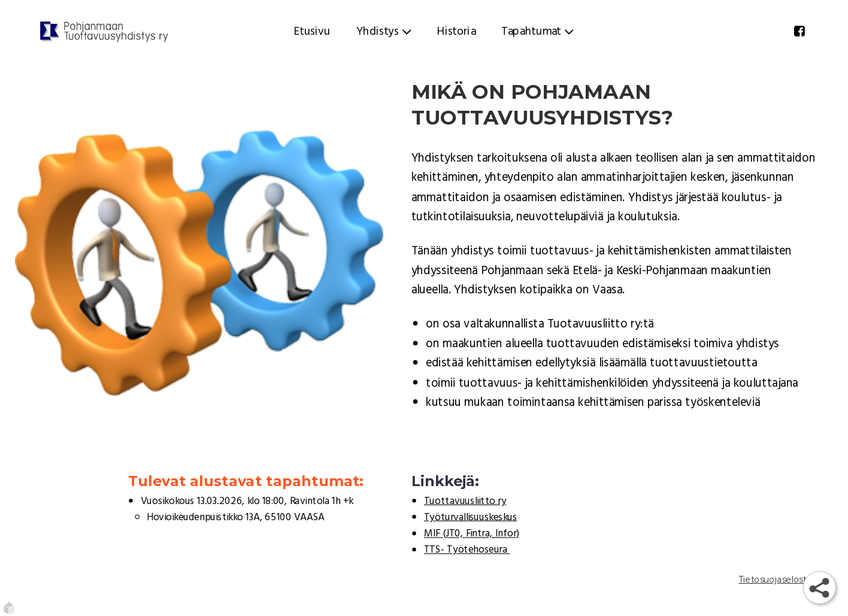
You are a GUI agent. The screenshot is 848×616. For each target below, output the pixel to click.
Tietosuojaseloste (776, 579)
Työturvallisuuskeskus (471, 518)
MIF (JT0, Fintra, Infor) (472, 534)
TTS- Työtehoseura (467, 550)
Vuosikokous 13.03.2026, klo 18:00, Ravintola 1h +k (247, 501)
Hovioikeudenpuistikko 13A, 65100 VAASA (236, 518)
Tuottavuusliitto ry (465, 501)
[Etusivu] (105, 32)
